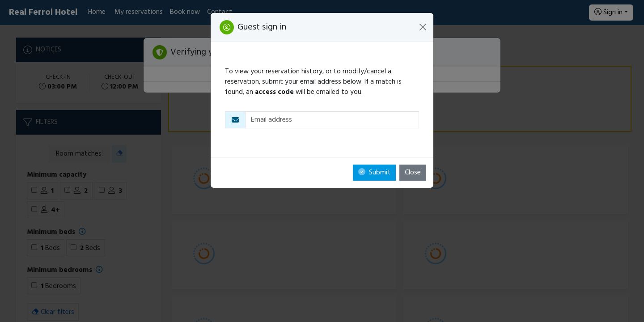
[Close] (423, 27)
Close (413, 173)
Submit (374, 173)
